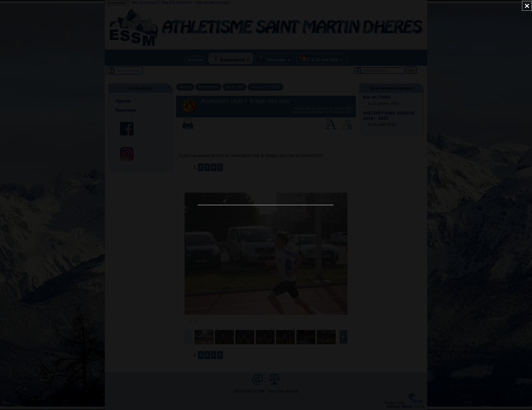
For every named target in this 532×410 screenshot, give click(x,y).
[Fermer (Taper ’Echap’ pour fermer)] (527, 6)
